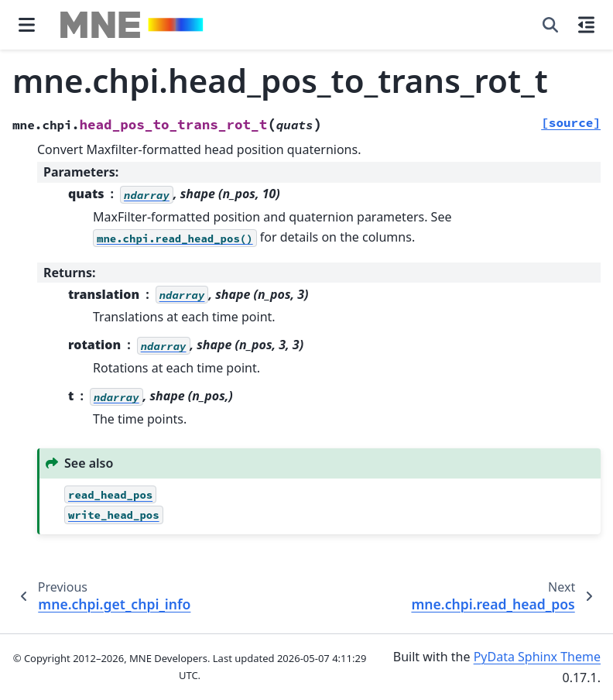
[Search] (550, 25)
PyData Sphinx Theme (537, 657)
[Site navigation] (27, 25)
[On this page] (586, 25)
